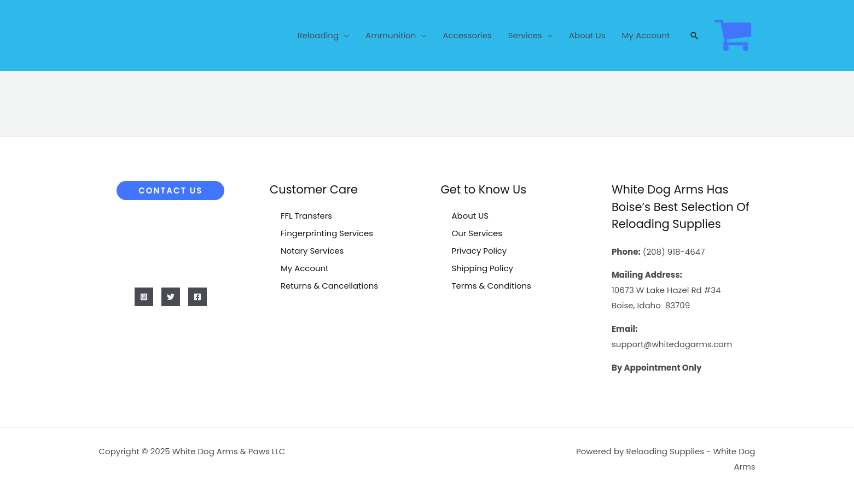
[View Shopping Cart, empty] (733, 35)
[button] (694, 36)
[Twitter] (171, 297)
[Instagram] (144, 297)
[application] (344, 36)
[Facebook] (197, 297)
